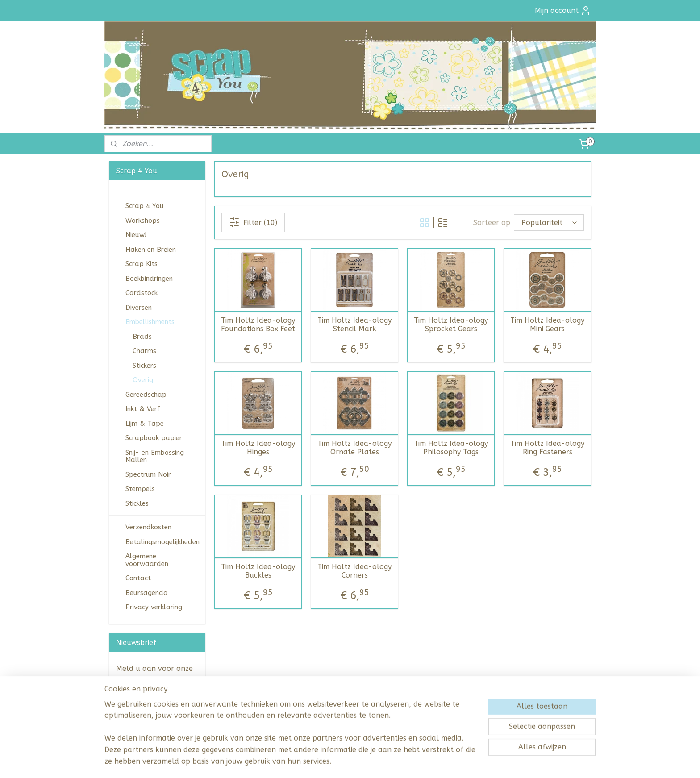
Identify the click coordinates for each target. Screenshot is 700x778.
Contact (138, 578)
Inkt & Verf (143, 409)
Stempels (140, 489)
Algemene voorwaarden (147, 560)
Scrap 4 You (145, 206)
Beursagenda (147, 593)
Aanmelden (143, 702)
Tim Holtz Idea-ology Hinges (258, 448)
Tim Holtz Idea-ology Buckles (258, 571)
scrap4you (128, 732)
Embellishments (150, 322)
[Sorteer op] (549, 223)
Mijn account (563, 11)
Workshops (143, 221)
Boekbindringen (149, 279)
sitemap (319, 762)
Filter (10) (253, 222)
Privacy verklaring (154, 607)
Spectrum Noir (148, 474)
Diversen (139, 308)
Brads (142, 337)
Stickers (144, 366)
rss (336, 762)
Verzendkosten (148, 527)
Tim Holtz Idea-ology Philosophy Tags (451, 448)
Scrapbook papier (154, 438)
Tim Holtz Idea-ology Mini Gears (547, 325)
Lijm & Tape (145, 424)
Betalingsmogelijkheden (162, 542)
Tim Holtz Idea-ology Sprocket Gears (451, 325)
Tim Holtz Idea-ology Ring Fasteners (547, 448)
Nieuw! (136, 235)
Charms (144, 351)
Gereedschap (146, 395)
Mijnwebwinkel (443, 762)
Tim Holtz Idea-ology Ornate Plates (354, 448)
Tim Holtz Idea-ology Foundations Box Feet (258, 325)
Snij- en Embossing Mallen (155, 456)
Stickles (137, 503)
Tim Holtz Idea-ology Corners (354, 571)
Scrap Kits (142, 264)
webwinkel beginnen (368, 762)
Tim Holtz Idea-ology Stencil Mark (354, 325)
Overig (143, 380)
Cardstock (142, 293)
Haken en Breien (151, 250)
